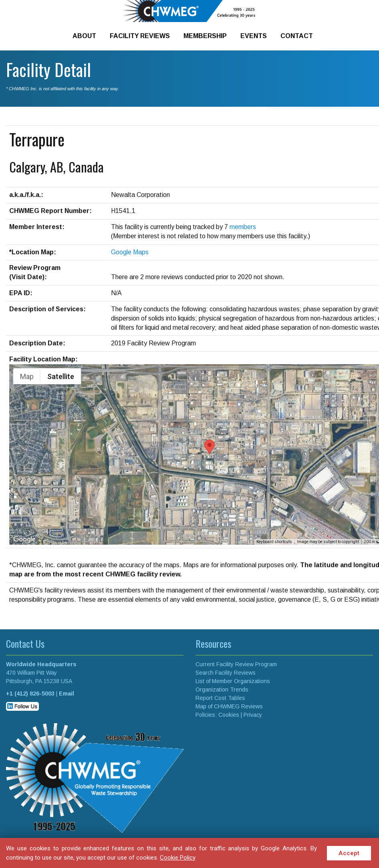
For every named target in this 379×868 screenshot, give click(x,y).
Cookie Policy (178, 858)
